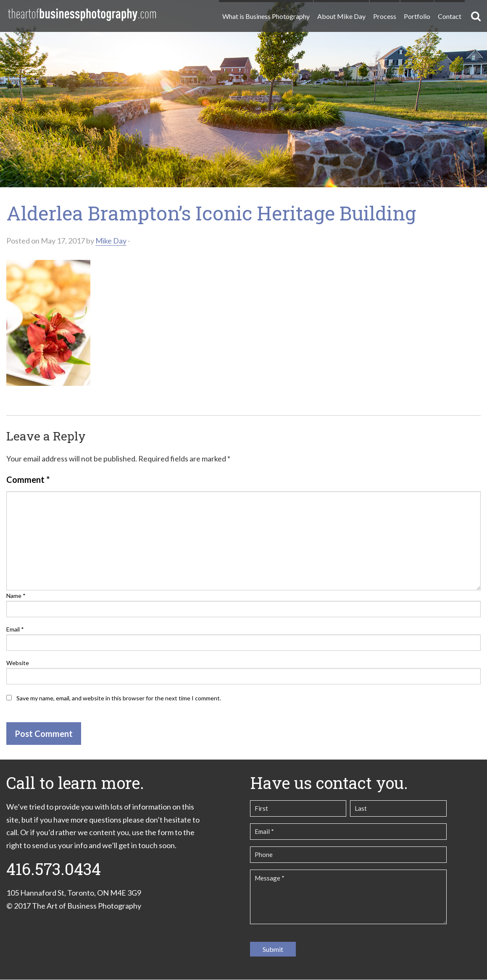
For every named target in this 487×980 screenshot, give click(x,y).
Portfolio (417, 16)
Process (385, 16)
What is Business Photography (266, 16)
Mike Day (111, 241)
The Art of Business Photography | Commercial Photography (82, 15)
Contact (450, 16)
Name (16, 596)
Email (15, 629)
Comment (28, 480)
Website (18, 663)
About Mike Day (341, 16)
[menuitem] (266, 13)
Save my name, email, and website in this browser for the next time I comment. (119, 698)
